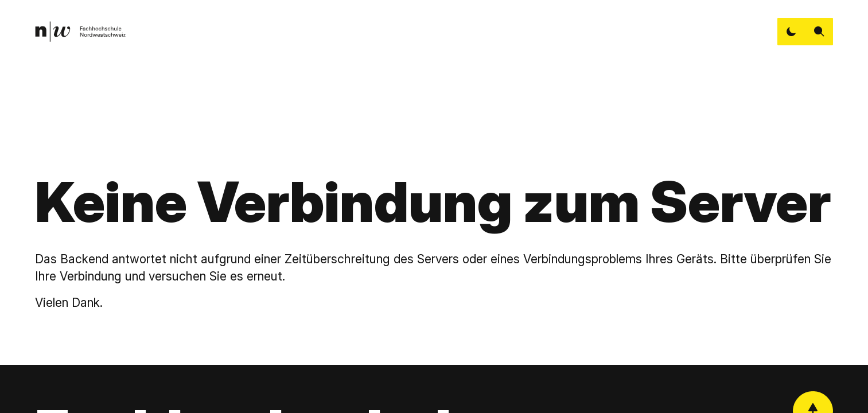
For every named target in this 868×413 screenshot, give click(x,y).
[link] (80, 32)
